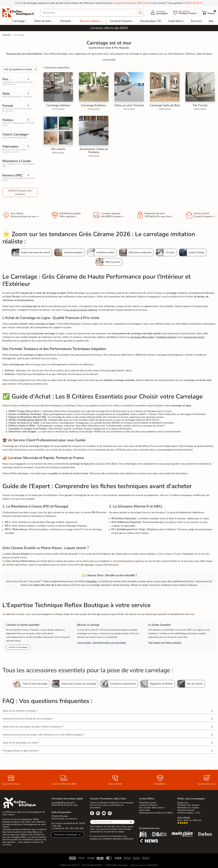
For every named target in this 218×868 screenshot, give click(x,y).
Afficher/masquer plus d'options (20, 192)
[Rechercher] (92, 13)
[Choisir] (20, 69)
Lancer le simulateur (18, 647)
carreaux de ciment (194, 337)
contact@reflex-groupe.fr (63, 803)
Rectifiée (92, 581)
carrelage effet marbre (142, 337)
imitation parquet (166, 337)
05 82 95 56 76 (194, 3)
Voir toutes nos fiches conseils (165, 643)
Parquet (65, 21)
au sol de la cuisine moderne (82, 310)
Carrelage (18, 21)
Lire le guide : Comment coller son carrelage (102, 643)
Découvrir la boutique (66, 835)
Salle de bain (42, 21)
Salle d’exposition (61, 812)
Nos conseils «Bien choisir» (152, 808)
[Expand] (109, 60)
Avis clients (184, 818)
